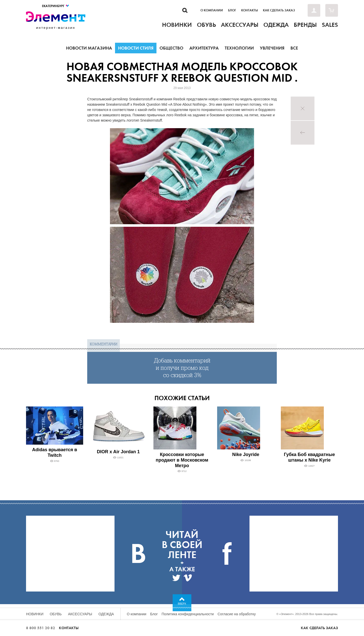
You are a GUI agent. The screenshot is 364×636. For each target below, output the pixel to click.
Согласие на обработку (237, 614)
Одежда (106, 614)
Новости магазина (89, 48)
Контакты (249, 10)
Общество (171, 48)
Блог (232, 10)
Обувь (56, 614)
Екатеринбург (56, 6)
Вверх (182, 604)
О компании (212, 10)
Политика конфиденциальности (188, 614)
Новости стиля (136, 48)
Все (294, 48)
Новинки (35, 614)
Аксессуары (80, 614)
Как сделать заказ (279, 10)
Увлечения (272, 48)
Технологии (239, 48)
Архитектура (204, 48)
